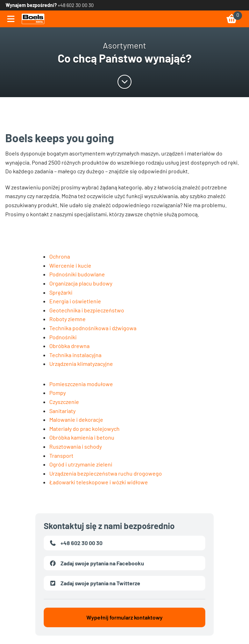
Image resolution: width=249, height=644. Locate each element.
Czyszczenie (64, 402)
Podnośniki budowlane (77, 274)
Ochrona (60, 256)
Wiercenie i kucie (70, 265)
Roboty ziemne (67, 319)
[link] (33, 19)
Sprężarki (61, 292)
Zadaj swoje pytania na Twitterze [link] (95, 583)
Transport (61, 455)
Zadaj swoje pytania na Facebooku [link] (97, 563)
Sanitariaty (62, 411)
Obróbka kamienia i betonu (82, 437)
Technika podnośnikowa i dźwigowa (93, 328)
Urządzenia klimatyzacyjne (81, 364)
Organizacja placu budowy (81, 283)
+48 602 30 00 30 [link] (76, 5)
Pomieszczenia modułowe (81, 384)
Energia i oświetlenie (75, 301)
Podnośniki (63, 337)
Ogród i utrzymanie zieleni (81, 464)
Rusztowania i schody (76, 446)
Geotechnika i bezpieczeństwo (87, 310)
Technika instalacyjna (75, 355)
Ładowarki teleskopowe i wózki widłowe (99, 482)
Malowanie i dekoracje (76, 419)
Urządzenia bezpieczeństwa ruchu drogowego (106, 473)
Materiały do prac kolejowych (84, 429)
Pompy (58, 393)
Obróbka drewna (69, 346)
